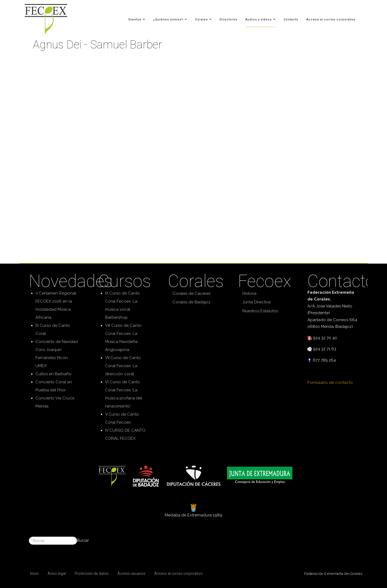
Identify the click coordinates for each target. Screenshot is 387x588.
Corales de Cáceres (191, 293)
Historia (249, 293)
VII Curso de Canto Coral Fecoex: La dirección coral (123, 366)
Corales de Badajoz (191, 302)
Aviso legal (57, 573)
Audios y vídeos (259, 19)
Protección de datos (92, 573)
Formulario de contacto (330, 382)
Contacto (291, 19)
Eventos (135, 19)
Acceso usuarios (131, 573)
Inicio (34, 573)
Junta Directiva (257, 302)
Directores (228, 19)
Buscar (83, 540)
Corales (201, 19)
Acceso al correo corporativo (331, 19)
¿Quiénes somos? (168, 19)
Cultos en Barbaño (53, 374)
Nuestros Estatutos (260, 311)
